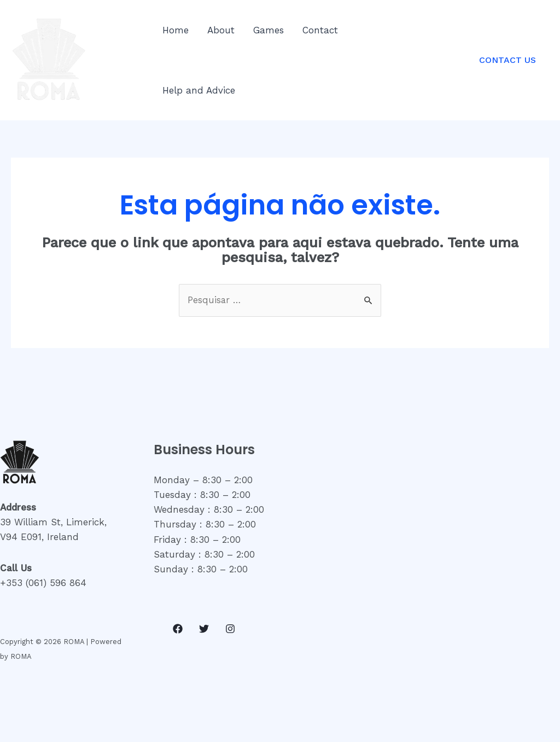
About (221, 30)
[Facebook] (178, 629)
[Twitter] (204, 629)
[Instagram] (230, 629)
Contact (320, 30)
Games (269, 30)
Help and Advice (199, 90)
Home (176, 30)
